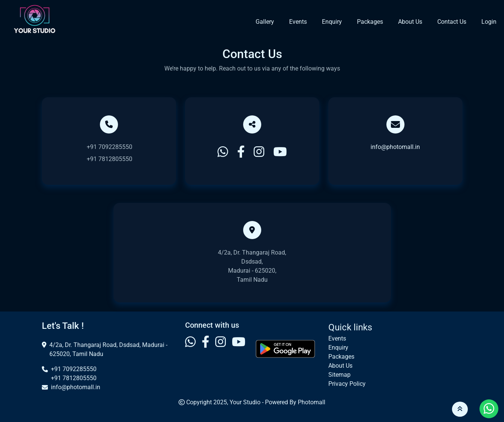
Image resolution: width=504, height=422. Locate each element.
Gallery (265, 22)
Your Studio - (247, 402)
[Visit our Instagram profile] (221, 349)
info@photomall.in (395, 147)
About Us (410, 22)
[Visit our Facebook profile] (205, 349)
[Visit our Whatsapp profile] (190, 349)
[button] (460, 409)
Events (298, 22)
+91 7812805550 (110, 159)
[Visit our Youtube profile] (239, 349)
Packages (370, 22)
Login (489, 22)
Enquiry (332, 22)
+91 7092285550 (110, 147)
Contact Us (452, 22)
